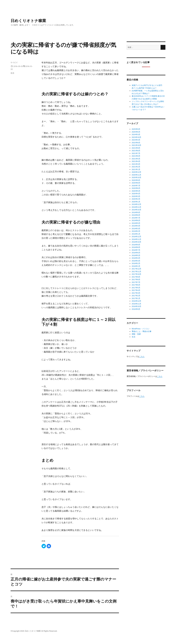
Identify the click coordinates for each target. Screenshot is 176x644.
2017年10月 (136, 274)
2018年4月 (136, 258)
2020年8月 (136, 183)
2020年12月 (136, 172)
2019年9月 (136, 212)
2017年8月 (136, 280)
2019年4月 (136, 226)
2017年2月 (136, 296)
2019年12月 (136, 204)
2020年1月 (136, 202)
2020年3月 (136, 196)
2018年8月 (136, 247)
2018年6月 (136, 253)
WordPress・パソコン (141, 329)
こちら (142, 356)
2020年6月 (136, 188)
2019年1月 (136, 234)
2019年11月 (136, 207)
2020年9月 (136, 180)
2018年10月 (136, 242)
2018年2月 (136, 263)
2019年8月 (136, 215)
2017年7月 (136, 282)
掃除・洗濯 (136, 334)
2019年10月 (136, 210)
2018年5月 (136, 255)
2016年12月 (136, 301)
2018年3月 (136, 261)
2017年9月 (136, 277)
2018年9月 (136, 245)
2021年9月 (136, 148)
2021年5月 (136, 159)
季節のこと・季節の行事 (142, 331)
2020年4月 (136, 194)
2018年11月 (136, 239)
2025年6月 (136, 132)
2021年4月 (136, 161)
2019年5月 (136, 223)
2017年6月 (136, 285)
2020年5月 (136, 191)
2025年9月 (136, 129)
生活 (12, 73)
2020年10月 (136, 177)
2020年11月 (136, 175)
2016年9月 (136, 309)
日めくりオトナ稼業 (28, 21)
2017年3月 (136, 293)
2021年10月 (136, 145)
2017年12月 (136, 269)
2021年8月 (136, 151)
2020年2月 (136, 199)
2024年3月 (136, 134)
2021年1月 (136, 169)
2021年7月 (136, 153)
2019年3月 (136, 229)
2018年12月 (136, 237)
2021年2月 (136, 167)
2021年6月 (136, 156)
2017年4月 (136, 290)
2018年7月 (136, 250)
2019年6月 (136, 220)
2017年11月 (136, 272)
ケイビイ (14, 62)
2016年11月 (136, 304)
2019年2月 (136, 231)
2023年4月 (136, 140)
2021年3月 (136, 164)
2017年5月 (136, 288)
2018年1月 (136, 266)
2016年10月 (136, 306)
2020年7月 (136, 186)
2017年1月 (136, 298)
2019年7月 (136, 218)
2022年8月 (136, 143)
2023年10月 (136, 137)
